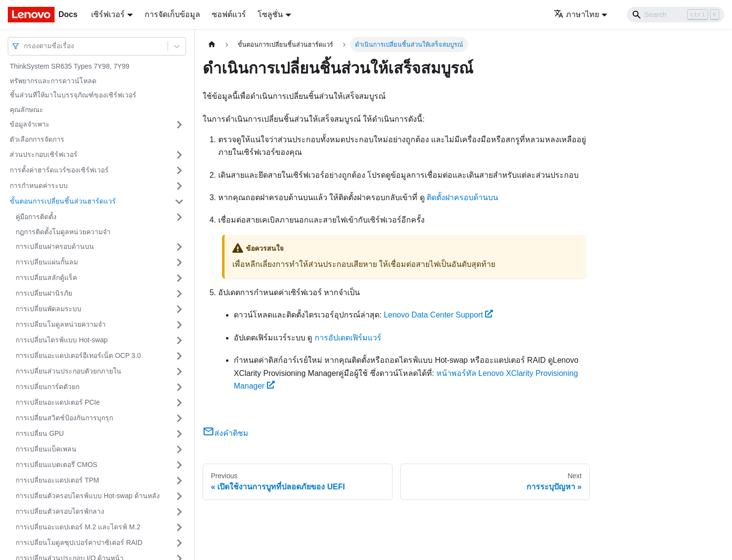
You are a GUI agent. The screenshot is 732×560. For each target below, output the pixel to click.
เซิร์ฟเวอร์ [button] (108, 14)
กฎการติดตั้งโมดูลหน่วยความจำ (63, 232)
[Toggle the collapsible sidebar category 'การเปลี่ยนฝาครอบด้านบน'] (179, 247)
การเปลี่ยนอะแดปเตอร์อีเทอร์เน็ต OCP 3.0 (78, 355)
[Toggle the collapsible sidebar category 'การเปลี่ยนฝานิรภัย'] (179, 294)
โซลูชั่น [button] (270, 14)
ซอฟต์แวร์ (229, 14)
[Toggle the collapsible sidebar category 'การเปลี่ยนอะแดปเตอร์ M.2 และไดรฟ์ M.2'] (179, 527)
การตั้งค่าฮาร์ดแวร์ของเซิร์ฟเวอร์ (59, 170)
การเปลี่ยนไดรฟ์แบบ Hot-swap (62, 340)
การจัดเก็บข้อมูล (172, 14)
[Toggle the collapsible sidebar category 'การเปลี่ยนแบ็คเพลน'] (179, 449)
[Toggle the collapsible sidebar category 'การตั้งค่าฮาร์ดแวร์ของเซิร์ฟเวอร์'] (179, 170)
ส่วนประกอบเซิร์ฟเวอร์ (44, 154)
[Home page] (212, 45)
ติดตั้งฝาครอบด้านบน (462, 197)
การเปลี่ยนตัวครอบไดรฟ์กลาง (60, 511)
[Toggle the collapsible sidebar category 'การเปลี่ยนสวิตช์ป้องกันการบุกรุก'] (179, 418)
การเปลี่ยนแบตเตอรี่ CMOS (56, 465)
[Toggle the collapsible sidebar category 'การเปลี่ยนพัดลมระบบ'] (179, 309)
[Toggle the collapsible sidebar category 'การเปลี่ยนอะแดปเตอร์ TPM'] (179, 481)
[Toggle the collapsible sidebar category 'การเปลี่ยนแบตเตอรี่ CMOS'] (179, 465)
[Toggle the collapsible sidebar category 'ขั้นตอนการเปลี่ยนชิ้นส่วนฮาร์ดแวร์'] (179, 202)
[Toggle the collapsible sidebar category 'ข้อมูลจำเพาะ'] (179, 125)
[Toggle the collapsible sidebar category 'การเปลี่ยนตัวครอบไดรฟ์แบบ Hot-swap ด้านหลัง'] (179, 496)
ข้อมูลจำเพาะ (30, 124)
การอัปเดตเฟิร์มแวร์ (348, 338)
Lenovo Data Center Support (438, 315)
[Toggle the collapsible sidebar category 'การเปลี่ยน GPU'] (179, 434)
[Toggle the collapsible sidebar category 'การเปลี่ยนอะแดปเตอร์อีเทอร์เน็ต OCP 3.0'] (179, 356)
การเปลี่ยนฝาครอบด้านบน (55, 246)
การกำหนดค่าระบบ (39, 186)
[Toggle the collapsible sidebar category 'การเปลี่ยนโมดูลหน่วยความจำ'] (179, 325)
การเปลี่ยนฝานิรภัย (44, 293)
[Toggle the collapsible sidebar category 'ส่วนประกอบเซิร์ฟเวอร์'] (179, 155)
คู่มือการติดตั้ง (36, 217)
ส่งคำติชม (225, 433)
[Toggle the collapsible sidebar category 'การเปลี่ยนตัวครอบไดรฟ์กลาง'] (179, 512)
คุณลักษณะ (27, 110)
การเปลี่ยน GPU (40, 433)
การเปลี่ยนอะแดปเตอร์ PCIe (58, 402)
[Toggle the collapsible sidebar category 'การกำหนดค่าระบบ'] (179, 186)
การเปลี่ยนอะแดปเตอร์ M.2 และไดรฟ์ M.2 (78, 527)
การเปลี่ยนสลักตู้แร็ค (46, 278)
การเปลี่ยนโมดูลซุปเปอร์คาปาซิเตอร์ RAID (79, 542)
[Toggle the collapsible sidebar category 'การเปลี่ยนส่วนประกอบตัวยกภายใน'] (179, 372)
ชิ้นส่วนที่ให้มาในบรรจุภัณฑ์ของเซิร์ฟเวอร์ (73, 95)
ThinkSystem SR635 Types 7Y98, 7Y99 (70, 66)
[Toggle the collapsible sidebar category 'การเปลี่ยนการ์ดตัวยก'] (179, 387)
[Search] (676, 15)
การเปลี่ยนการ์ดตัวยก (47, 387)
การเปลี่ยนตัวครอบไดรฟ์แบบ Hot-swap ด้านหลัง (88, 496)
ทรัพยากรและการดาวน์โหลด (53, 81)
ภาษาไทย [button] (576, 14)
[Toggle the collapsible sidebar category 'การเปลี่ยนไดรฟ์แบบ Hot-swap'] (179, 340)
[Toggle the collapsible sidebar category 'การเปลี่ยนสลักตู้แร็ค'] (179, 278)
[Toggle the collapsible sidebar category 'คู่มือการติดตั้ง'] (179, 217)
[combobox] (25, 46)
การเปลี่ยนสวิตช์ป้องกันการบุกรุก (64, 418)
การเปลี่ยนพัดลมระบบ (48, 309)
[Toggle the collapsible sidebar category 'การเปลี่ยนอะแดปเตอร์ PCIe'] (179, 403)
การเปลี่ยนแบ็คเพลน (46, 449)
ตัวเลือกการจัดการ (37, 139)
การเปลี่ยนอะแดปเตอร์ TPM (57, 480)
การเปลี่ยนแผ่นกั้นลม (47, 262)
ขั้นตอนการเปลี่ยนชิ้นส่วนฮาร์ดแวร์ (63, 201)
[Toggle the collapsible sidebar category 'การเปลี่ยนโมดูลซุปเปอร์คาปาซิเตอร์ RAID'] (179, 543)
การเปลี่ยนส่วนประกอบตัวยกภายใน (68, 371)
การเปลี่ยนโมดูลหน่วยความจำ (61, 324)
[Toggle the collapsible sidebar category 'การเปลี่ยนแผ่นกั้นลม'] (179, 262)
